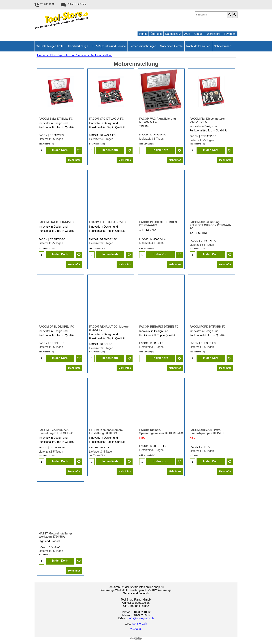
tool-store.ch (139, 624)
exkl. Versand (44, 143)
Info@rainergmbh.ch (141, 619)
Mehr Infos (74, 159)
